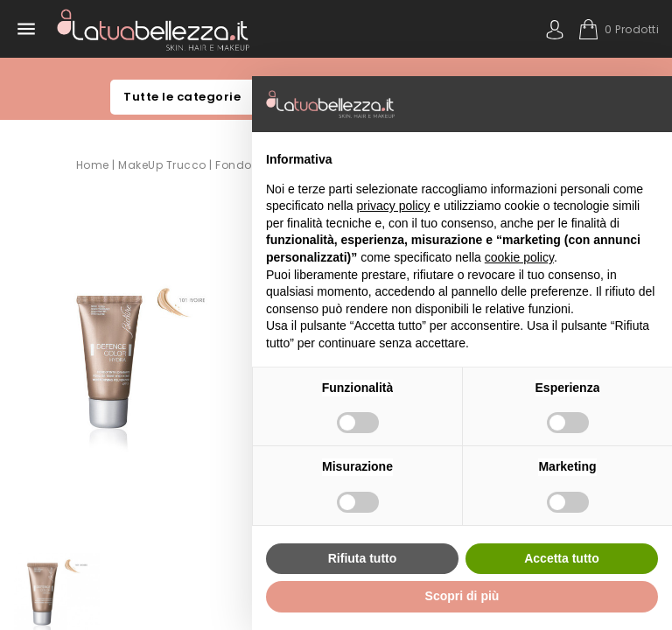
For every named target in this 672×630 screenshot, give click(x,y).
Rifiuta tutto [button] (363, 558)
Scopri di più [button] (462, 596)
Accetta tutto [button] (562, 558)
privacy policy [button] (394, 206)
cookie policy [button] (519, 257)
